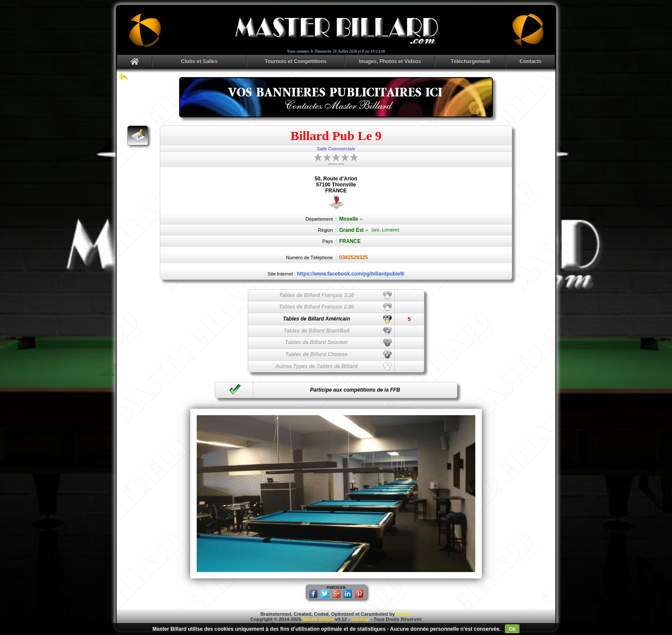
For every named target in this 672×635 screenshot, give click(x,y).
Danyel (404, 614)
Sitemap (360, 619)
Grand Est (354, 230)
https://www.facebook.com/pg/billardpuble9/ (351, 274)
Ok (512, 629)
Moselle (351, 219)
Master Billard (318, 619)
